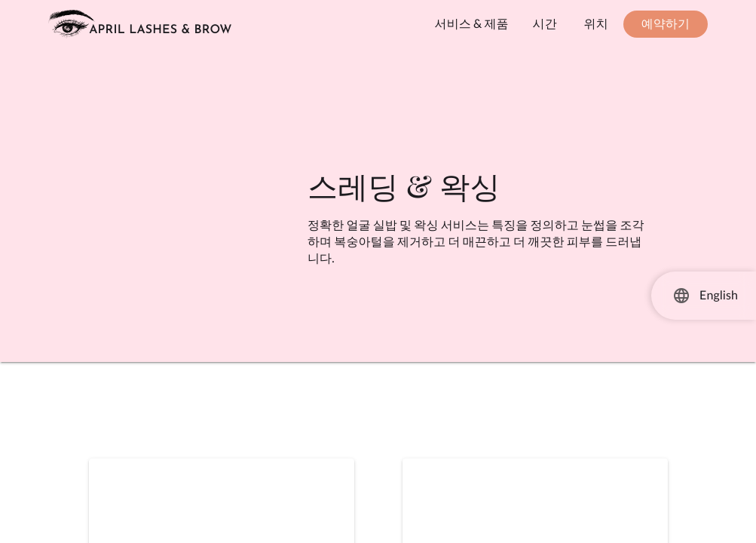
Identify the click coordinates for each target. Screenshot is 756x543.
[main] (378, 296)
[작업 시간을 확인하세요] (545, 24)
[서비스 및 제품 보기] (472, 24)
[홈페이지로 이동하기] (140, 24)
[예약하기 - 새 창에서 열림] (666, 24)
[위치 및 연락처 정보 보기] (596, 24)
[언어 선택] (681, 296)
